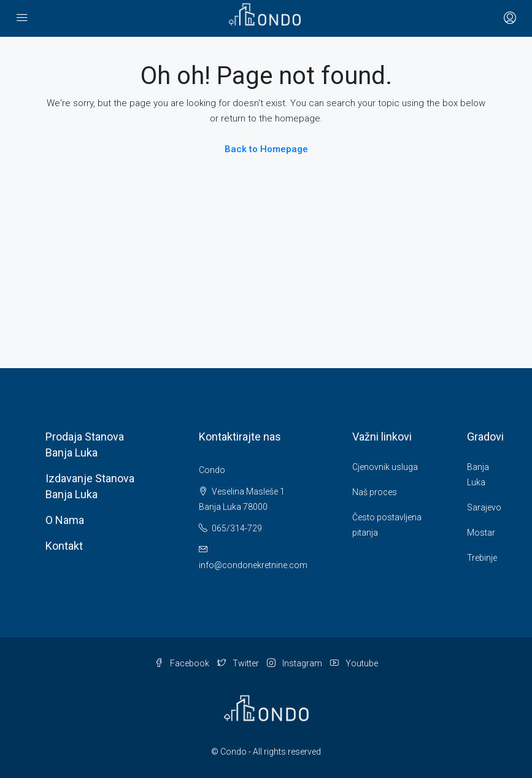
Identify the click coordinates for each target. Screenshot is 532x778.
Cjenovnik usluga (385, 467)
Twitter (239, 663)
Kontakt (64, 546)
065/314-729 (230, 528)
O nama (65, 520)
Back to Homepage (266, 149)
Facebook (183, 663)
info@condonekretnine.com (253, 565)
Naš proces (375, 492)
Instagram (295, 663)
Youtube (354, 663)
